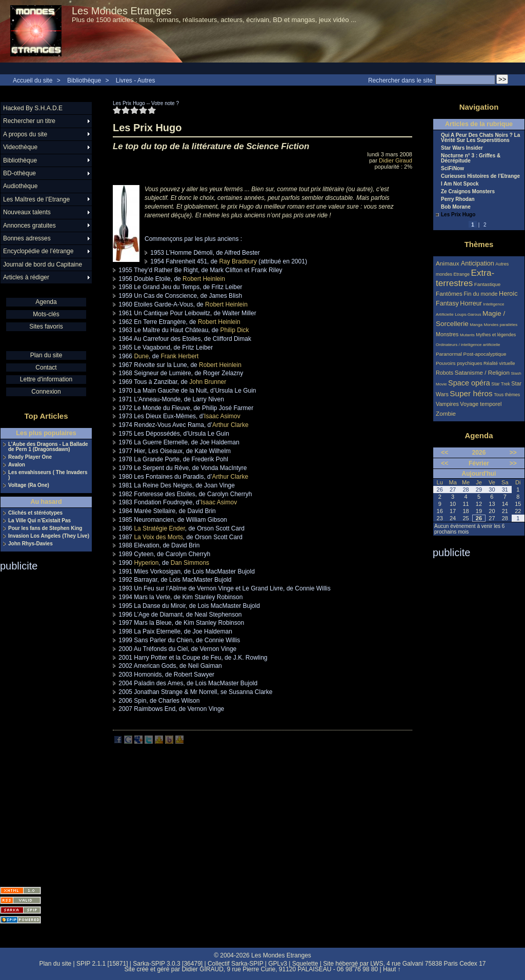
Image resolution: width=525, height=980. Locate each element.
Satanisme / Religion (482, 372)
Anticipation (478, 263)
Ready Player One (30, 457)
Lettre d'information (46, 379)
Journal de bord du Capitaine (43, 264)
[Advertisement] (41, 726)
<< (445, 453)
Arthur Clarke (230, 425)
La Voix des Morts (158, 537)
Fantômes (449, 293)
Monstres (447, 334)
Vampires (447, 404)
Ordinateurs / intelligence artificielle (468, 345)
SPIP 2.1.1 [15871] (102, 964)
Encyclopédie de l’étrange (38, 251)
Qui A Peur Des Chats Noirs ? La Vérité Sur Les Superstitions (480, 138)
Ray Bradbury (238, 261)
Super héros (471, 393)
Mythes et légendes (496, 335)
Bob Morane (456, 207)
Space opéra (469, 383)
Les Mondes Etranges (122, 11)
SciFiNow (452, 169)
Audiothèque (20, 186)
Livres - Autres (136, 80)
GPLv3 (278, 964)
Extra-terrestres (465, 278)
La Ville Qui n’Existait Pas (39, 521)
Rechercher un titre (29, 121)
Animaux (448, 263)
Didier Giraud (396, 160)
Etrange (462, 274)
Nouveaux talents (27, 212)
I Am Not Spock (460, 184)
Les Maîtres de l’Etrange (36, 199)
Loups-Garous (468, 314)
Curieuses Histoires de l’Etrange (480, 176)
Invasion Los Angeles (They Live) (49, 536)
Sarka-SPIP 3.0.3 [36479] (168, 964)
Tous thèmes (507, 395)
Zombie (446, 413)
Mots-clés (46, 314)
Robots (445, 373)
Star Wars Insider (462, 148)
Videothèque (20, 147)
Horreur (471, 303)
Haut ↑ (392, 969)
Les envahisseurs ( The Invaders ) (48, 475)
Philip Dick (234, 330)
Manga (476, 325)
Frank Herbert (179, 356)
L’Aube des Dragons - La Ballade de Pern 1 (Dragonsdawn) (48, 447)
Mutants (467, 335)
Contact (46, 367)
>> (513, 453)
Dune (141, 356)
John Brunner (208, 382)
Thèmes (479, 244)
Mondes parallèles (501, 325)
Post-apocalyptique (485, 354)
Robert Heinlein (204, 279)
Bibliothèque (84, 80)
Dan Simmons (190, 563)
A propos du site (25, 134)
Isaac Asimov (222, 416)
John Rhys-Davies (31, 544)
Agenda (46, 302)
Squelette (305, 964)
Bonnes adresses (27, 238)
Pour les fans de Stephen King (45, 528)
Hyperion (146, 563)
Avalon (17, 465)
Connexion (46, 392)
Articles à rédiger (26, 277)
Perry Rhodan (458, 199)
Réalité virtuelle (499, 363)
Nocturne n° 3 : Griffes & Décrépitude (471, 158)
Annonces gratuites (29, 226)
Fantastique (488, 284)
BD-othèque (19, 173)
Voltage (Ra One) (29, 485)
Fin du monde (480, 294)
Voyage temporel (481, 404)
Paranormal (449, 354)
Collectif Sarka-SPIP (236, 964)
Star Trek (501, 384)
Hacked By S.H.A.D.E (33, 108)
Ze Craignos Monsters (468, 192)
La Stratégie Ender (159, 528)
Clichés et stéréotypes (35, 513)
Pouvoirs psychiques (459, 363)
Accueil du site (33, 80)
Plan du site (46, 355)
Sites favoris (46, 326)
